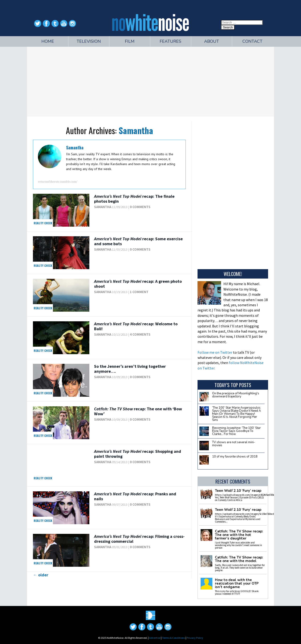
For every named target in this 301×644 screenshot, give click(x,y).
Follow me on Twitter (215, 352)
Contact (252, 41)
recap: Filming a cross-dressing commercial (139, 539)
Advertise (155, 638)
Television (89, 41)
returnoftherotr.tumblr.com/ (58, 182)
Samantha (136, 130)
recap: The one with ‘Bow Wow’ (138, 411)
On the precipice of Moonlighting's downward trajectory (236, 395)
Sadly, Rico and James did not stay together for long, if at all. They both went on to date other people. (240, 568)
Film (130, 41)
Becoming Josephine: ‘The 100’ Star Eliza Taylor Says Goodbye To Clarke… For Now (236, 431)
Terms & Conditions (174, 638)
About (212, 41)
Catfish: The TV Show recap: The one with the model (239, 559)
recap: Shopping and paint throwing (138, 454)
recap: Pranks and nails (135, 496)
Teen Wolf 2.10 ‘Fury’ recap (238, 491)
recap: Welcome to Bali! (136, 326)
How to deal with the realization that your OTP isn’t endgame (237, 584)
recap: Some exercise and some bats (138, 241)
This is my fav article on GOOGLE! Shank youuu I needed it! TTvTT (237, 592)
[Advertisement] (150, 81)
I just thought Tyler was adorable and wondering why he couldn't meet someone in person (238, 545)
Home (48, 41)
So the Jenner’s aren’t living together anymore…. (130, 369)
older (41, 575)
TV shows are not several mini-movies (234, 444)
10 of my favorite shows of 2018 (235, 457)
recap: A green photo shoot (138, 284)
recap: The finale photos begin (134, 199)
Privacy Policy (195, 638)
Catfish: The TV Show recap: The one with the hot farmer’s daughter (239, 535)
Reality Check (43, 223)
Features (170, 41)
